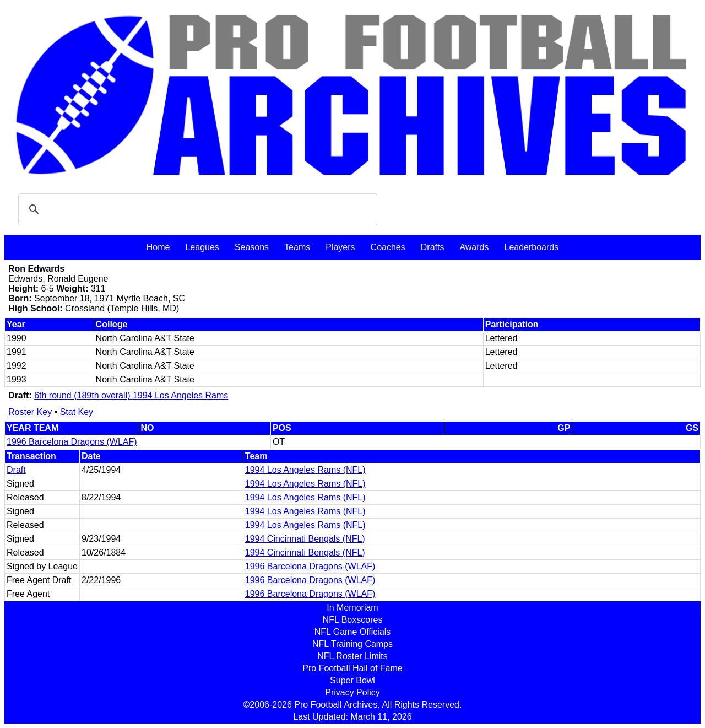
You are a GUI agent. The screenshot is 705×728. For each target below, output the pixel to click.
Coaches (388, 247)
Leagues (202, 247)
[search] (196, 209)
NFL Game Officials (353, 632)
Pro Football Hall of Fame (352, 668)
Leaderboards (531, 247)
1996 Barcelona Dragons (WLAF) (72, 442)
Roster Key (30, 412)
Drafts (433, 247)
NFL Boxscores (353, 620)
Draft (16, 470)
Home (158, 247)
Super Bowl (352, 680)
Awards (474, 247)
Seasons (252, 247)
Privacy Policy (352, 692)
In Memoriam (352, 608)
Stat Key (77, 412)
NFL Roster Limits (352, 656)
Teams (297, 247)
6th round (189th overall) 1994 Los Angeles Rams (131, 395)
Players (340, 247)
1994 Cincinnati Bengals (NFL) (305, 539)
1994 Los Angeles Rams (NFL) (305, 470)
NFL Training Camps (352, 644)
